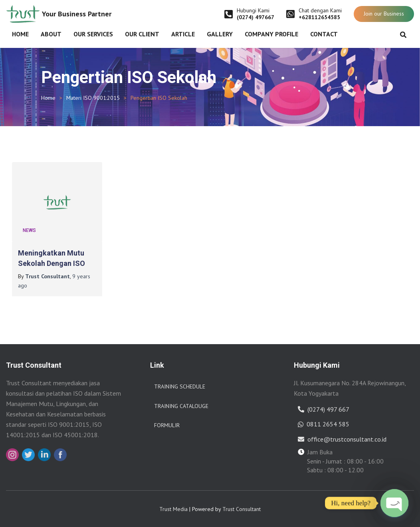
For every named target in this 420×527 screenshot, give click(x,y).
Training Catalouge (181, 406)
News (29, 230)
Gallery (220, 34)
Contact (324, 34)
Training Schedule (180, 386)
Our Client (142, 34)
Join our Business (384, 14)
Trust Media (173, 509)
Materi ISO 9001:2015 (93, 98)
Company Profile (271, 34)
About (51, 34)
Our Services (93, 34)
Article (183, 34)
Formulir (167, 425)
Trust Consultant (242, 509)
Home (20, 34)
